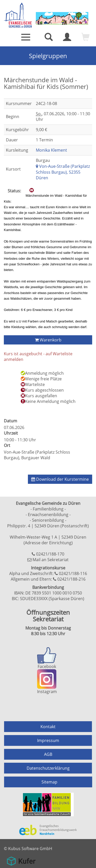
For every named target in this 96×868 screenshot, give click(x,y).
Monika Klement (51, 150)
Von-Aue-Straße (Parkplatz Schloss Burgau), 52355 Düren (63, 172)
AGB (48, 754)
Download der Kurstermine (60, 479)
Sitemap (49, 782)
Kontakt (48, 727)
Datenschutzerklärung (48, 768)
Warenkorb (48, 340)
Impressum (48, 740)
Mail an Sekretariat (51, 560)
